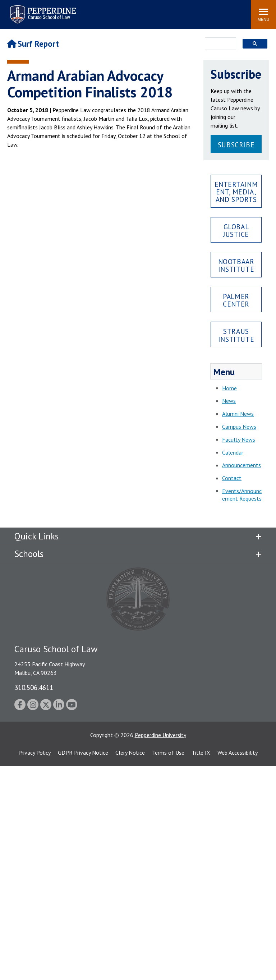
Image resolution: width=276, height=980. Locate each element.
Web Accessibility (238, 753)
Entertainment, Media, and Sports (236, 192)
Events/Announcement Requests (242, 495)
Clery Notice (130, 753)
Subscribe (236, 145)
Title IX (201, 753)
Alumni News (238, 414)
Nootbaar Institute (236, 265)
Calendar (233, 452)
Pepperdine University (160, 735)
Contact (232, 478)
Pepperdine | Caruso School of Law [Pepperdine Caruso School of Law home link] (42, 10)
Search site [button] (148, 11)
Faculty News (239, 440)
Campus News (239, 427)
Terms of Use (168, 753)
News (229, 401)
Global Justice (236, 230)
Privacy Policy (34, 753)
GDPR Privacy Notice (83, 753)
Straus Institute (236, 335)
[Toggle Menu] (263, 14)
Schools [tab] (29, 554)
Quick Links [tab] (36, 536)
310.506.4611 (34, 687)
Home (229, 388)
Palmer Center (236, 300)
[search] (218, 44)
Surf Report (33, 44)
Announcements (241, 465)
